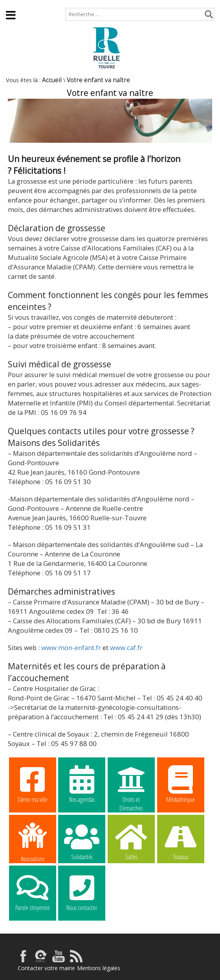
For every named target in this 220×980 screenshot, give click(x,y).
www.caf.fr (126, 647)
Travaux (181, 841)
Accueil (13, 4)
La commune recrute (131, 892)
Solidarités (82, 841)
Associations (33, 842)
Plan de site (50, 4)
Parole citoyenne (33, 892)
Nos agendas (82, 784)
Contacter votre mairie (46, 968)
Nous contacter (82, 892)
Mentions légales (99, 968)
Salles (131, 841)
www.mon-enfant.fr (71, 647)
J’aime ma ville (33, 784)
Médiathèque (181, 784)
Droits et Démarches (131, 784)
